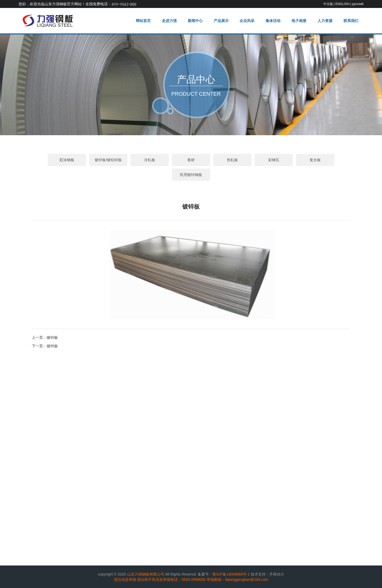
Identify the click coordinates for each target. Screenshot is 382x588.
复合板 (315, 160)
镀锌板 (52, 337)
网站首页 (143, 21)
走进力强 (169, 21)
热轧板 (232, 160)
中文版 (328, 4)
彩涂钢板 (67, 160)
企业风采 (247, 21)
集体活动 (273, 21)
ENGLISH (342, 4)
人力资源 (325, 21)
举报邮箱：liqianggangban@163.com (238, 580)
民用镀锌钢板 (191, 175)
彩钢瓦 (274, 160)
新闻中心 (195, 21)
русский (358, 4)
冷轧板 (150, 160)
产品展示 (221, 21)
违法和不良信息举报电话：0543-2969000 (171, 580)
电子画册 (299, 21)
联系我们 (351, 21)
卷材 (191, 160)
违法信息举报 (125, 580)
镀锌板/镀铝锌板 (108, 160)
